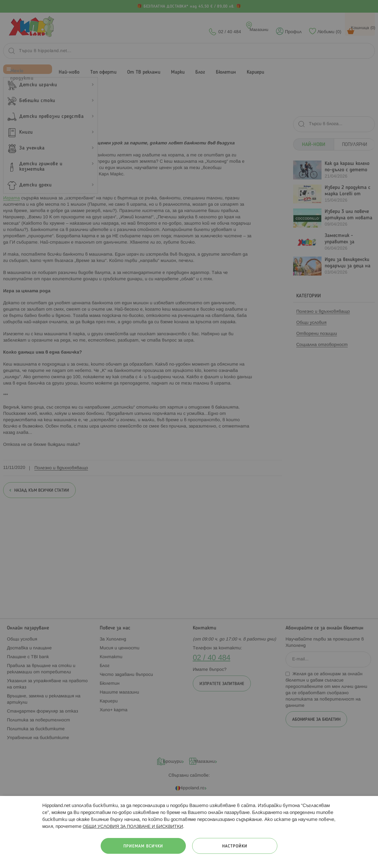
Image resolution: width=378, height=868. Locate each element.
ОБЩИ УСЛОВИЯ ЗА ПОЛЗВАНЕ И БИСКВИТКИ (133, 827)
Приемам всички (143, 846)
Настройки (235, 846)
